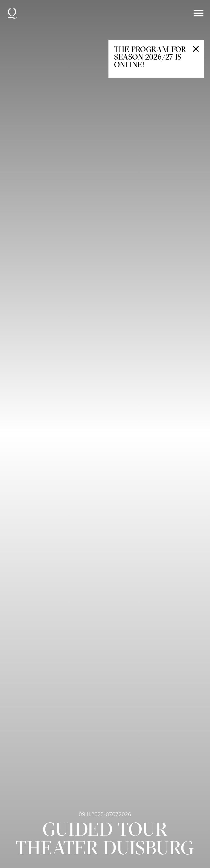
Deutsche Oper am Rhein (12, 13)
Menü (199, 13)
